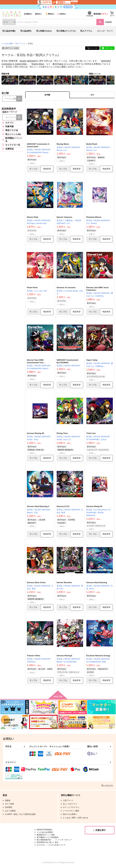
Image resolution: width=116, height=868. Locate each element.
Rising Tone (62, 433)
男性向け (50, 14)
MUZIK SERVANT (28, 61)
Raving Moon (38, 64)
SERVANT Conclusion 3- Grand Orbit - (38, 145)
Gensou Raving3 (64, 656)
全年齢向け (28, 14)
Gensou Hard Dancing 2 (38, 506)
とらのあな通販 (7, 43)
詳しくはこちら (107, 785)
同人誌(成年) (26, 31)
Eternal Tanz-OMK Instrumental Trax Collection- (35, 363)
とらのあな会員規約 (45, 832)
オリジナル (69, 64)
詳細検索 (108, 22)
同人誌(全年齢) (9, 31)
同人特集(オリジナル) (66, 31)
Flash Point (32, 287)
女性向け (62, 14)
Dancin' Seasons (64, 217)
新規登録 (97, 14)
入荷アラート (10, 48)
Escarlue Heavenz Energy (98, 656)
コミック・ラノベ (105, 31)
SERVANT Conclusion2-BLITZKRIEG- (68, 361)
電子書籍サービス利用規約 (48, 837)
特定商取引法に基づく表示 (48, 842)
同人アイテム (86, 31)
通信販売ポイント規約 (46, 835)
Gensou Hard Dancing (97, 582)
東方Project (58, 64)
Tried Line (91, 433)
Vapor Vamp (92, 360)
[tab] (92, 95)
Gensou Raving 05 (35, 433)
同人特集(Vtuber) (44, 31)
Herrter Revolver (64, 582)
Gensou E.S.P (63, 506)
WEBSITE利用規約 (44, 830)
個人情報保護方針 (44, 840)
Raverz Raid (32, 217)
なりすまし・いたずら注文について (51, 845)
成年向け (38, 14)
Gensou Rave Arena (36, 582)
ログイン (105, 14)
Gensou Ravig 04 (94, 506)
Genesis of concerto (66, 287)
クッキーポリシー (65, 840)
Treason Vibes (34, 656)
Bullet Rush (92, 144)
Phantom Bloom (94, 217)
